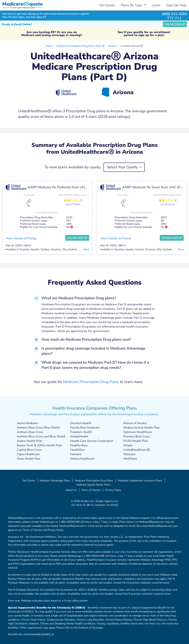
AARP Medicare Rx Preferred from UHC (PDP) (62, 187)
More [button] (86, 249)
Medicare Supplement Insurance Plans (140, 481)
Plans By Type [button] (132, 5)
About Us (71, 490)
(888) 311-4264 (174, 14)
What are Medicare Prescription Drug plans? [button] (79, 298)
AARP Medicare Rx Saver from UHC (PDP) (154, 187)
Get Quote (107, 5)
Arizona (112, 46)
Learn (156, 5)
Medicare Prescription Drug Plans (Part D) (80, 46)
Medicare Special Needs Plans (93, 485)
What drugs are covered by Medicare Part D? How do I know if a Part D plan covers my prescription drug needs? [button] (95, 365)
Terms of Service (91, 490)
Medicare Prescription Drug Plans (91, 382)
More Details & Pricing (21, 238)
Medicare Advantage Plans (55, 481)
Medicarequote (22, 4)
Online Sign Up (175, 24)
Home (49, 46)
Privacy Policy (113, 490)
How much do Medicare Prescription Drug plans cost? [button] (86, 339)
